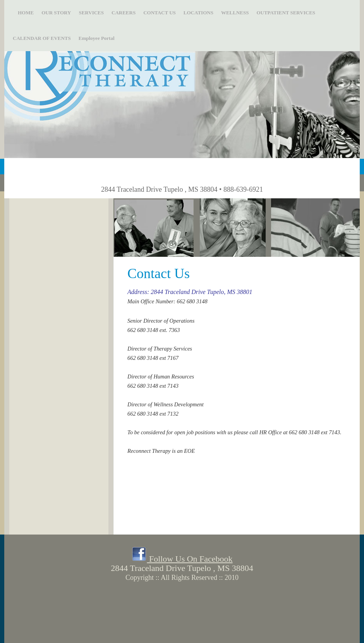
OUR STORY (56, 13)
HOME (23, 13)
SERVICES (91, 13)
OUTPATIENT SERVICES (286, 13)
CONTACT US (160, 13)
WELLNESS (235, 13)
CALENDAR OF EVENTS (42, 38)
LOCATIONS (198, 13)
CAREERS (124, 13)
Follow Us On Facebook (182, 559)
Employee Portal (97, 38)
